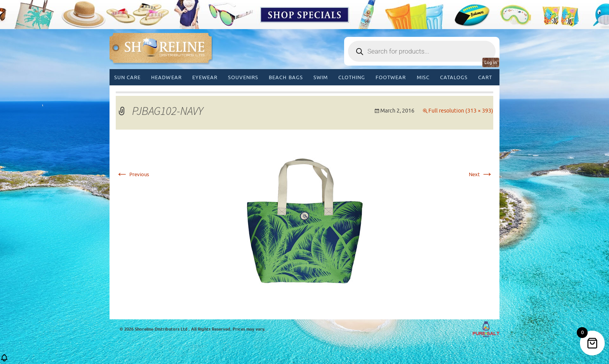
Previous (132, 174)
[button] (4, 360)
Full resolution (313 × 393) (461, 111)
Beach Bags (286, 77)
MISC (423, 77)
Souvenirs (243, 77)
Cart (485, 77)
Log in (491, 62)
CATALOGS (454, 77)
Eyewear (205, 77)
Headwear (166, 77)
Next (481, 174)
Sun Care (127, 77)
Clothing (352, 77)
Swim (321, 77)
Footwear (391, 77)
